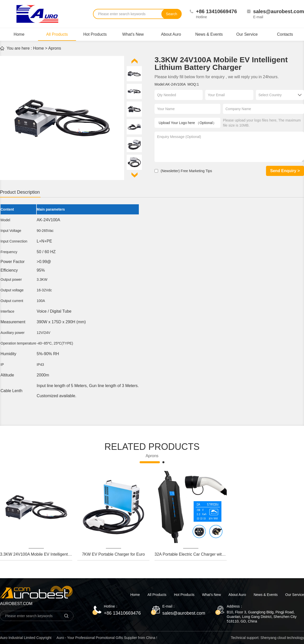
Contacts (285, 34)
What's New (133, 34)
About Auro (171, 34)
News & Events (209, 34)
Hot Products (95, 34)
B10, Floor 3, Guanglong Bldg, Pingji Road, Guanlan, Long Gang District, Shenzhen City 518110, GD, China (262, 617)
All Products (57, 36)
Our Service (247, 34)
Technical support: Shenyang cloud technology (267, 638)
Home (19, 34)
